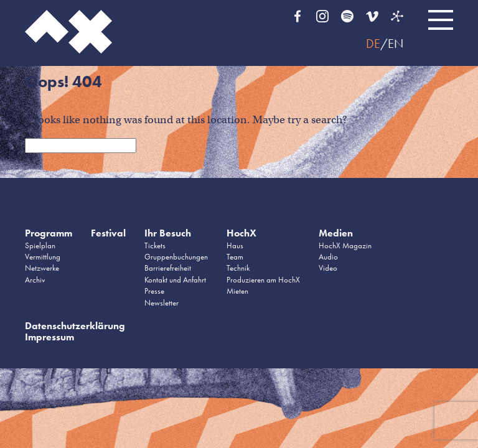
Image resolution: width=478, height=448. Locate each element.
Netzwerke (42, 268)
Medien (336, 233)
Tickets (155, 245)
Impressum (49, 337)
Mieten (237, 291)
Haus (235, 245)
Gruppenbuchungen (176, 257)
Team (235, 257)
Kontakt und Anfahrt (175, 280)
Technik (238, 268)
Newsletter (162, 303)
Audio (328, 257)
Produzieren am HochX (263, 280)
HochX (241, 233)
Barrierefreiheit (168, 268)
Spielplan (40, 245)
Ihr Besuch (168, 233)
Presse (154, 291)
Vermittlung (43, 257)
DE (373, 44)
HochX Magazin (345, 245)
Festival (108, 233)
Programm (49, 233)
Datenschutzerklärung (75, 326)
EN (396, 44)
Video (328, 268)
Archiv (35, 280)
